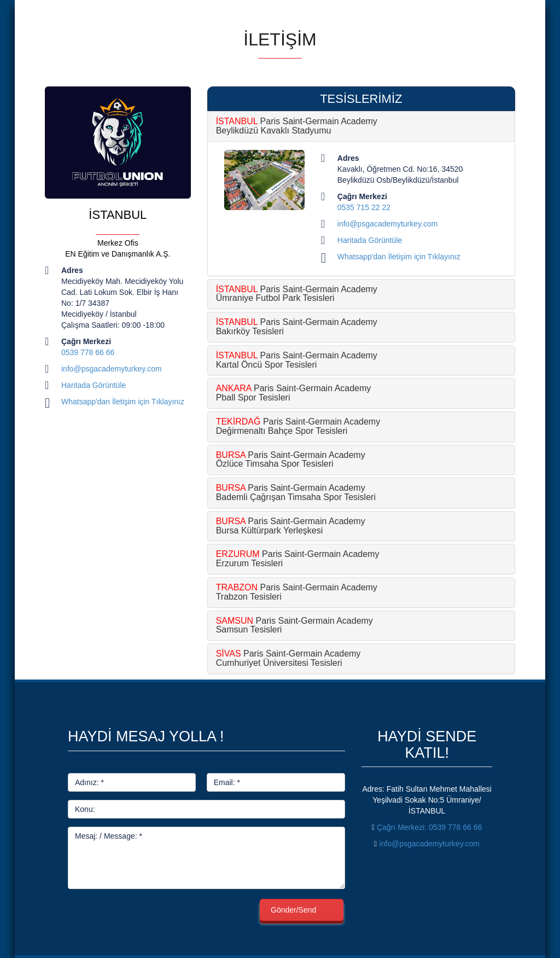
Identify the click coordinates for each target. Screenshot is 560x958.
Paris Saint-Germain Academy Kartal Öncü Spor (297, 360)
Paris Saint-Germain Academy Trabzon (297, 592)
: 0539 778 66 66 (429, 827)
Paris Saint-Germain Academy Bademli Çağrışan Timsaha (296, 492)
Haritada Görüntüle (94, 385)
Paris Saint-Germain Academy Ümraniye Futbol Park (297, 294)
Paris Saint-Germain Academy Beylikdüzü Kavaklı (297, 126)
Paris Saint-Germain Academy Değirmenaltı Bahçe (298, 426)
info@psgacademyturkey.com (112, 369)
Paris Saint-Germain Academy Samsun (294, 625)
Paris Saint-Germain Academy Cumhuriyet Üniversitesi (288, 658)
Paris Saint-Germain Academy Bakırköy (297, 327)
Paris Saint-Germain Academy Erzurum (298, 559)
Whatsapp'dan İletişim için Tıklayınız (123, 402)
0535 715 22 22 (364, 207)
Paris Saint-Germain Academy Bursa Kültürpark (291, 526)
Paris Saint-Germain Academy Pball (294, 393)
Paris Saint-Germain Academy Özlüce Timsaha (291, 460)
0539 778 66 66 (88, 352)
